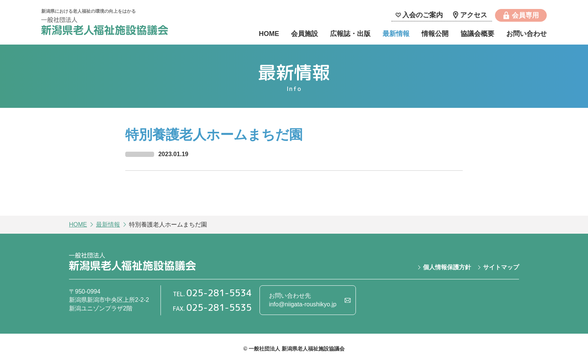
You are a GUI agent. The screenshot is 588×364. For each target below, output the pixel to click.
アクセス (474, 15)
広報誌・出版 (350, 34)
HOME (269, 34)
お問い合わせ (526, 34)
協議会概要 (477, 34)
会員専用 (525, 15)
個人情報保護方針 (447, 267)
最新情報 (396, 34)
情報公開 (435, 34)
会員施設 (304, 34)
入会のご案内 (423, 15)
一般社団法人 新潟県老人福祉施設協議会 (105, 27)
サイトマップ (501, 267)
